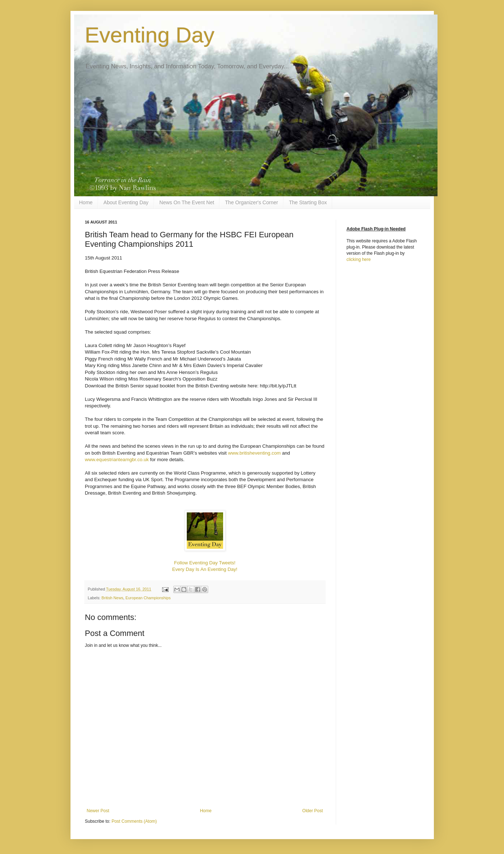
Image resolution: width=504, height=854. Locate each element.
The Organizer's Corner (251, 202)
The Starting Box (308, 202)
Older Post (313, 811)
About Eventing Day (126, 202)
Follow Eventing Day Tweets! (205, 563)
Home (86, 202)
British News (112, 598)
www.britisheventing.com (254, 453)
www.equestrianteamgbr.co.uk (117, 460)
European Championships (148, 598)
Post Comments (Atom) (134, 821)
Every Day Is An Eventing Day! (205, 569)
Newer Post (98, 811)
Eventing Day (150, 35)
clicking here (359, 259)
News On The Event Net (187, 202)
